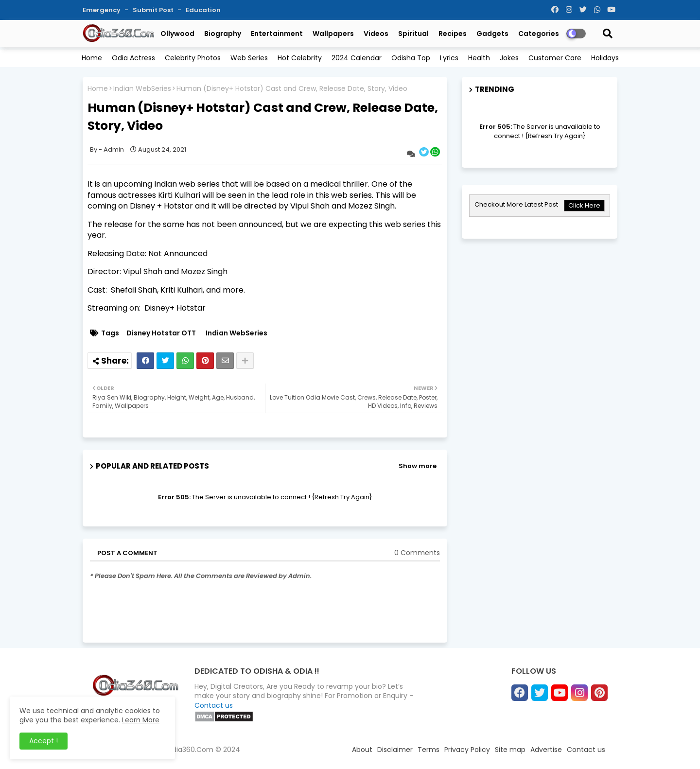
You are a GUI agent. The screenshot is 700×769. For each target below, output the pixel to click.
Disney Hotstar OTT (161, 333)
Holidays (605, 58)
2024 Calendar (357, 58)
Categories (539, 34)
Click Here (584, 205)
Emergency (102, 10)
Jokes (509, 58)
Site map (510, 750)
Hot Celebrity (300, 58)
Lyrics (449, 58)
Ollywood (177, 34)
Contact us (214, 705)
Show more (418, 466)
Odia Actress (133, 58)
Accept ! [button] (44, 741)
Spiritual (413, 34)
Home (92, 58)
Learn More (141, 720)
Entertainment (277, 34)
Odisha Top (411, 58)
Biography (223, 34)
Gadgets (492, 34)
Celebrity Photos (193, 58)
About (362, 750)
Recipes (453, 34)
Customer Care (555, 58)
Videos (376, 34)
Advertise (546, 750)
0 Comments (417, 553)
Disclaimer (395, 750)
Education (203, 10)
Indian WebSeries (142, 89)
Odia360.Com (190, 750)
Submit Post (154, 10)
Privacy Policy (467, 750)
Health (479, 58)
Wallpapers (333, 34)
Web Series (249, 58)
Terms (429, 750)
